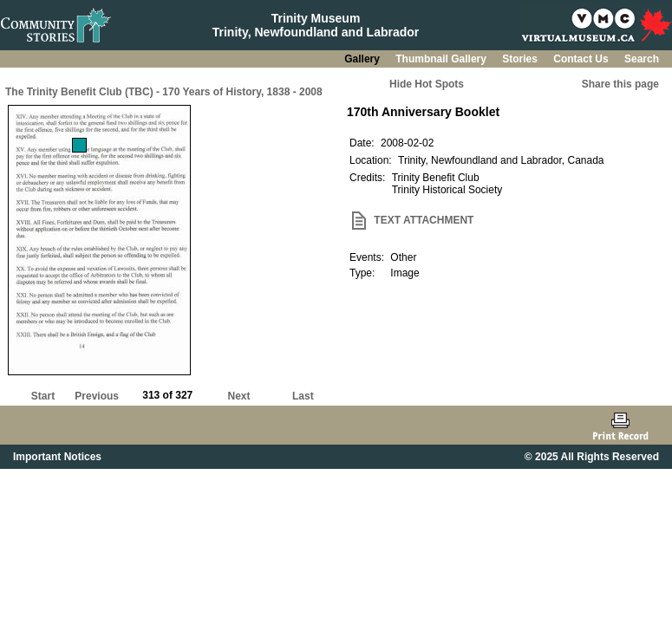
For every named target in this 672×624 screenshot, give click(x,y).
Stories (521, 59)
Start (43, 396)
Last (303, 396)
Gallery (363, 59)
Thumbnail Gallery (442, 59)
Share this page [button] (620, 84)
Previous (97, 396)
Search (642, 59)
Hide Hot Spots (427, 84)
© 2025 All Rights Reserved (592, 457)
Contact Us (582, 59)
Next (239, 396)
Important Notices (57, 457)
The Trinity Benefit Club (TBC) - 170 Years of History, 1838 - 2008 (164, 92)
